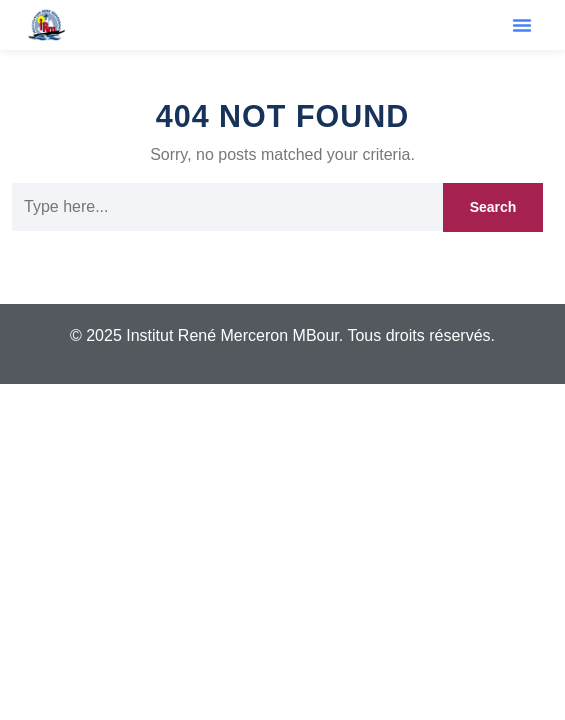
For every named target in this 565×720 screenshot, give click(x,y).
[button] (522, 25)
